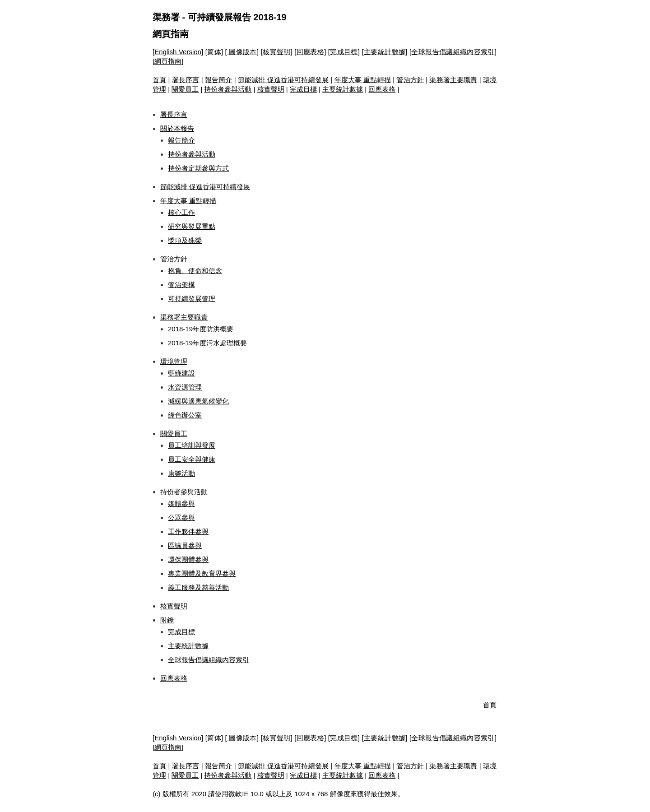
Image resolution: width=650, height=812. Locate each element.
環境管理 (174, 361)
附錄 (167, 620)
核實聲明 (277, 52)
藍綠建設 (181, 373)
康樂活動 (181, 473)
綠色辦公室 (185, 415)
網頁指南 (171, 34)
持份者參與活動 (228, 89)
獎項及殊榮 (185, 240)
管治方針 (410, 80)
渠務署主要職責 (453, 80)
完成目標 (344, 52)
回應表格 (310, 52)
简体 (214, 52)
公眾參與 (181, 517)
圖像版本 (242, 52)
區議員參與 (185, 545)
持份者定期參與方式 (198, 168)
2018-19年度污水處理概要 (207, 343)
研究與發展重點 (192, 226)
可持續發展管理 (192, 299)
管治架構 (181, 285)
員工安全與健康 (192, 459)
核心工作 (181, 212)
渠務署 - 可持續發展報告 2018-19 (220, 17)
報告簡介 (219, 80)
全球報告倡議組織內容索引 (453, 52)
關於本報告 (177, 128)
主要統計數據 (385, 52)
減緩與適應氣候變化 (198, 401)
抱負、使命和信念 (195, 271)
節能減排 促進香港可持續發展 (283, 80)
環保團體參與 (188, 559)
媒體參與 (181, 503)
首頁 (159, 80)
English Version (178, 52)
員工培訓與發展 (192, 445)
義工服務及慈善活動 (198, 587)
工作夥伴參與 (188, 531)
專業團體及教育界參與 (202, 573)
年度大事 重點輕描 (363, 80)
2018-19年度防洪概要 (201, 329)
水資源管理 (185, 387)
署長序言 (186, 80)
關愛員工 (185, 89)
